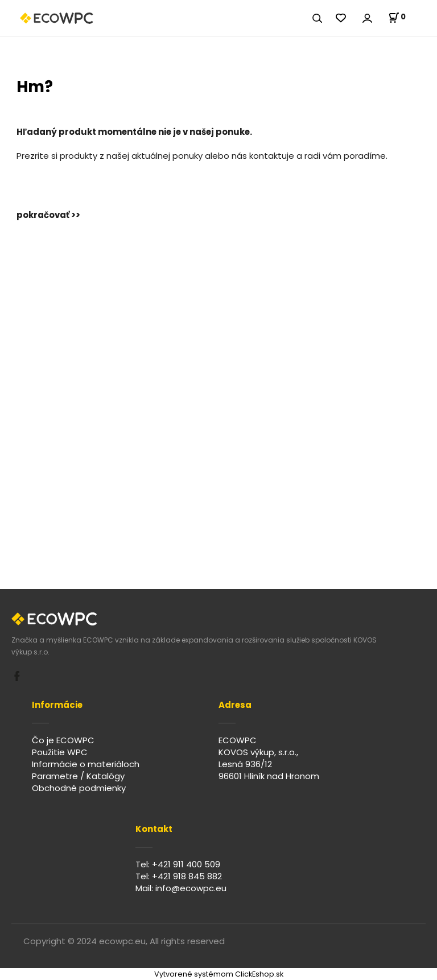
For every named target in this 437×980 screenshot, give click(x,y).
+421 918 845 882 (187, 876)
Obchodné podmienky (79, 788)
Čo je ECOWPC (63, 740)
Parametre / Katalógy (78, 776)
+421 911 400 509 (186, 864)
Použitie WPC (60, 752)
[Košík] (397, 18)
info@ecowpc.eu (191, 888)
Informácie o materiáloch (86, 764)
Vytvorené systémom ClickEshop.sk (219, 974)
